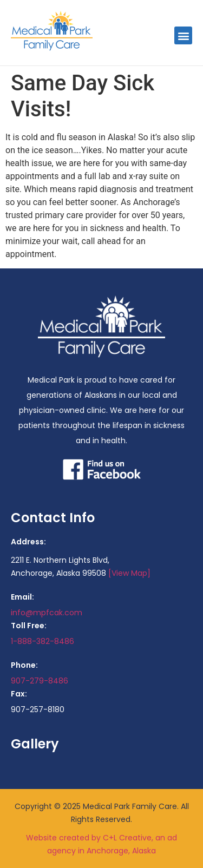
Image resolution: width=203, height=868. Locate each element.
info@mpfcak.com (47, 613)
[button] (183, 35)
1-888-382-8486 (42, 641)
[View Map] (129, 573)
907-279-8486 (40, 681)
